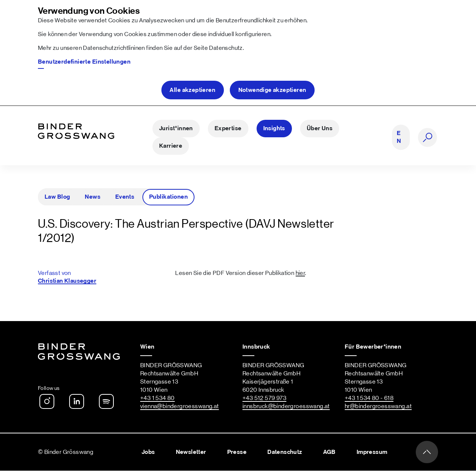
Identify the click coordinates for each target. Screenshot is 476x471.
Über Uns (320, 129)
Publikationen (168, 197)
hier (300, 273)
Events (125, 197)
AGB (329, 452)
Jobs (148, 452)
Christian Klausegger (67, 281)
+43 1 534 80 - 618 (369, 398)
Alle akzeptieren (192, 90)
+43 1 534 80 (157, 398)
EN (399, 137)
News (93, 197)
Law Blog (57, 197)
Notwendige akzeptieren (272, 90)
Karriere (171, 146)
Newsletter (191, 452)
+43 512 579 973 (264, 398)
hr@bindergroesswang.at (378, 407)
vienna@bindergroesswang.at (180, 407)
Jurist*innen (176, 129)
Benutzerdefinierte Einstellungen (84, 62)
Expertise (228, 129)
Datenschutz (226, 48)
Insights (274, 129)
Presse (237, 452)
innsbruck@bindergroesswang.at (286, 407)
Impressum (372, 452)
